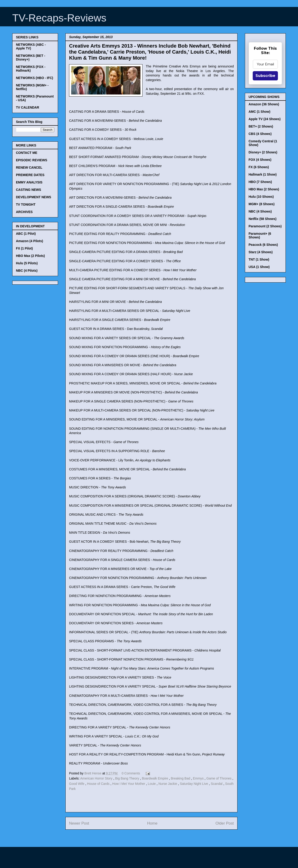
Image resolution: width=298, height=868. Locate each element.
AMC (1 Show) (259, 112)
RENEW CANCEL (29, 168)
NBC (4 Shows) (260, 211)
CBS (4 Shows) (260, 134)
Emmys (199, 778)
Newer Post (79, 823)
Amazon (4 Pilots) (29, 241)
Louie (152, 784)
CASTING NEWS (29, 190)
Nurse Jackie (168, 784)
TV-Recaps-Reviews (59, 18)
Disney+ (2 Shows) (263, 152)
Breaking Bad (181, 778)
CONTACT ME (27, 153)
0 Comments (131, 773)
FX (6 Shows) (259, 167)
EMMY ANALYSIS (29, 182)
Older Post (225, 823)
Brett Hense (93, 773)
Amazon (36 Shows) (264, 104)
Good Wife (77, 784)
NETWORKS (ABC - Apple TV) (31, 46)
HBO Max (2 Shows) (264, 189)
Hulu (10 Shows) (261, 197)
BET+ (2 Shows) (261, 126)
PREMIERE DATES (30, 175)
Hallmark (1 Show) (263, 174)
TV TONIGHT (26, 204)
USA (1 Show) (259, 267)
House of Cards (99, 784)
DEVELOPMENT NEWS (33, 197)
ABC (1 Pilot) (26, 234)
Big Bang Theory (128, 778)
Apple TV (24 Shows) (265, 119)
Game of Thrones (219, 778)
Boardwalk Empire (155, 778)
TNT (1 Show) (259, 259)
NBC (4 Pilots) (27, 271)
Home (152, 823)
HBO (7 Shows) (260, 182)
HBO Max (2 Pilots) (30, 256)
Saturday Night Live (194, 784)
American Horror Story (97, 778)
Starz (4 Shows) (261, 252)
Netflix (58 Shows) (263, 219)
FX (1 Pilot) (24, 248)
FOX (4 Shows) (260, 160)
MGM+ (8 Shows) (262, 204)
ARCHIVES (24, 212)
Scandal (217, 784)
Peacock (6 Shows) (263, 245)
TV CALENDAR (27, 107)
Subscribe (265, 76)
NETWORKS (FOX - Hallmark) (31, 69)
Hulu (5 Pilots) (27, 263)
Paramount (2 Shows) (265, 226)
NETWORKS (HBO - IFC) (35, 78)
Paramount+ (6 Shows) (260, 235)
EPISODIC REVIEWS (32, 160)
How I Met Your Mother (129, 784)
